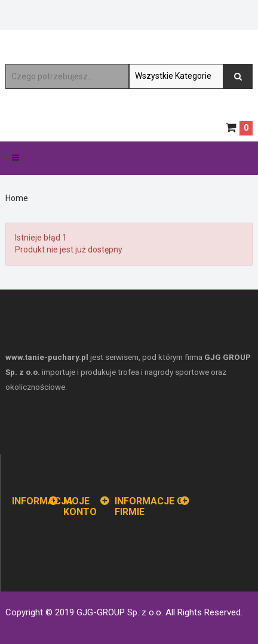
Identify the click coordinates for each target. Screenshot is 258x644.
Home (17, 198)
